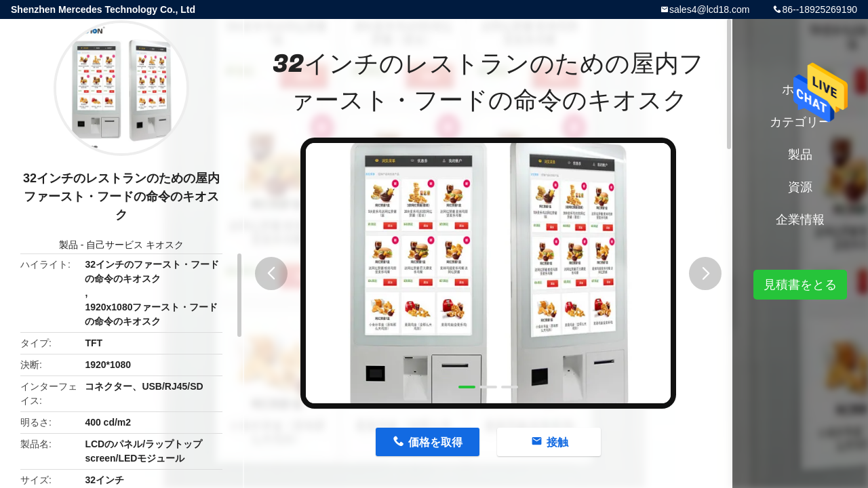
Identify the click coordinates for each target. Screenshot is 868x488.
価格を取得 (435, 442)
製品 (68, 245)
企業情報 (800, 220)
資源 (800, 187)
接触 (557, 442)
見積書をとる (800, 285)
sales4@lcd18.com (710, 9)
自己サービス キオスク (135, 245)
